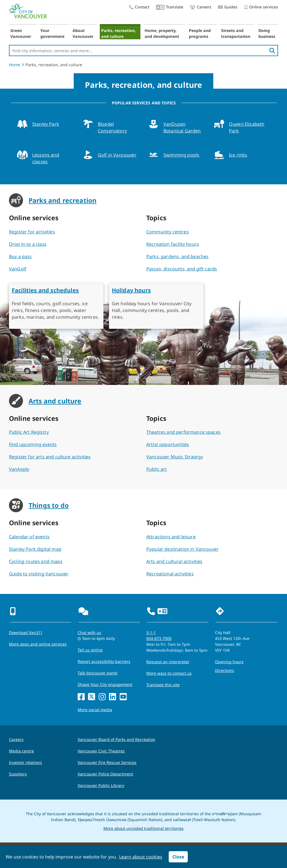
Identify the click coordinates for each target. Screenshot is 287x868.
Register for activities (32, 232)
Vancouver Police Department (105, 774)
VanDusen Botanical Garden (182, 127)
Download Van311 (26, 632)
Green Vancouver (21, 33)
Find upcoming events (33, 444)
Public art (157, 469)
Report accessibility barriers (104, 661)
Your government (52, 33)
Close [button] (178, 857)
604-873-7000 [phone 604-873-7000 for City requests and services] (159, 638)
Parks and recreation (63, 200)
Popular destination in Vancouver (182, 549)
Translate (170, 7)
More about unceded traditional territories (143, 828)
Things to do (49, 505)
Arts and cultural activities (174, 561)
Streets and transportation (236, 33)
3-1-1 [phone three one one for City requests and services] (151, 632)
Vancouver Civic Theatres (101, 751)
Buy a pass (20, 256)
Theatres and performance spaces (183, 432)
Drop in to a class (28, 244)
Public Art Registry (29, 432)
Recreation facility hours (173, 244)
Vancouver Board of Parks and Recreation (116, 739)
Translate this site (163, 685)
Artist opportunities (168, 444)
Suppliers (18, 774)
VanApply (19, 469)
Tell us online (90, 650)
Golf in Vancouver (117, 155)
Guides (228, 7)
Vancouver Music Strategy (175, 457)
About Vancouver (83, 33)
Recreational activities (170, 574)
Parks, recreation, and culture (119, 33)
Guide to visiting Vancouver (39, 574)
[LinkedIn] (113, 697)
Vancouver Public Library (101, 785)
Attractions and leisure (171, 537)
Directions (224, 670)
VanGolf (18, 269)
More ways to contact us (169, 673)
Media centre (21, 751)
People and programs (200, 33)
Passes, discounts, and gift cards (182, 269)
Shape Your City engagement (105, 684)
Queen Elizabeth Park (247, 127)
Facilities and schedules (45, 290)
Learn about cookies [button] (141, 857)
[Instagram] (102, 697)
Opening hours (229, 662)
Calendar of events (29, 537)
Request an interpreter (168, 662)
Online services (261, 7)
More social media (95, 710)
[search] (272, 50)
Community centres (168, 232)
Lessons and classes (46, 158)
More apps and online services (38, 644)
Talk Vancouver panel (98, 673)
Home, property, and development (162, 33)
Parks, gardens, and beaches (177, 256)
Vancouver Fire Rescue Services (107, 762)
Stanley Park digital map (35, 549)
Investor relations (26, 762)
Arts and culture (55, 401)
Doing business (267, 33)
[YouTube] (123, 697)
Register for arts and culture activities (50, 457)
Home (15, 65)
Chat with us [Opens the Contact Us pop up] (89, 632)
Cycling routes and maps (36, 561)
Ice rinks (238, 155)
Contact (139, 7)
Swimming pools (181, 155)
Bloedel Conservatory (112, 127)
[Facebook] (81, 697)
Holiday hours (131, 290)
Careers (201, 7)
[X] (92, 697)
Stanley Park (46, 124)
